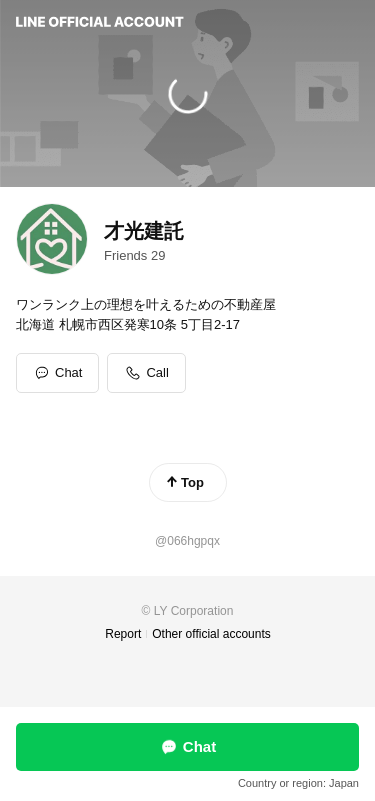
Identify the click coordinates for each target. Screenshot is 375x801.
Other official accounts (211, 634)
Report (123, 634)
